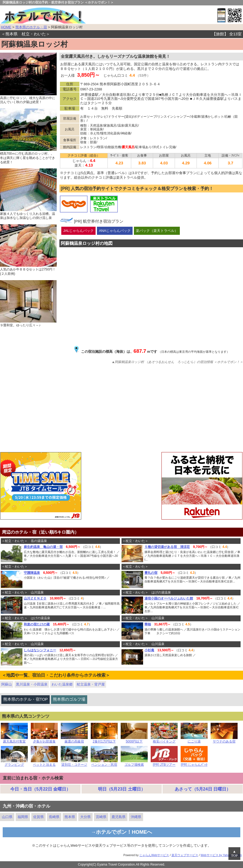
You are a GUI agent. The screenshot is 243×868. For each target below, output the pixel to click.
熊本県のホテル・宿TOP (26, 699)
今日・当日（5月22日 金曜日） (40, 789)
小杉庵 (149, 650)
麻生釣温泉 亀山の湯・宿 (43, 547)
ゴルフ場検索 (134, 763)
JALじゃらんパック (78, 231)
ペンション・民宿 (104, 763)
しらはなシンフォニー (40, 650)
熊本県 (70, 817)
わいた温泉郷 (62, 684)
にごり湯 (194, 740)
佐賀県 (38, 817)
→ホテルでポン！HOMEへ (122, 832)
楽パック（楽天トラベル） (157, 231)
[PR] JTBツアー (164, 763)
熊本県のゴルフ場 (69, 699)
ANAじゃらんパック (115, 231)
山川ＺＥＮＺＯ (35, 598)
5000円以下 (134, 740)
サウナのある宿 (224, 740)
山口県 (7, 817)
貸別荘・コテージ (74, 763)
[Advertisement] (122, 409)
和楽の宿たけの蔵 (37, 624)
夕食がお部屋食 (44, 740)
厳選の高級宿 (74, 740)
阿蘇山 (7, 684)
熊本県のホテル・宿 (31, 27)
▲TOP (234, 854)
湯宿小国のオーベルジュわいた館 (169, 598)
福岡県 (23, 817)
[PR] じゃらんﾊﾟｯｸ (194, 763)
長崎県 (54, 817)
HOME (6, 27)
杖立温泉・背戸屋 (91, 684)
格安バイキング (164, 740)
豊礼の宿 (151, 573)
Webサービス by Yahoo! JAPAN (221, 855)
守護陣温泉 (32, 573)
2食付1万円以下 (104, 740)
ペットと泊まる (44, 763)
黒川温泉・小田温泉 (32, 684)
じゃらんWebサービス (154, 855)
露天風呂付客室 (14, 740)
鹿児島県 (119, 817)
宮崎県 (101, 817)
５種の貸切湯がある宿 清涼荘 (167, 547)
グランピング (14, 763)
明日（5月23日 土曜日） (122, 789)
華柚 (148, 624)
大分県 (85, 817)
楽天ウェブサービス (185, 855)
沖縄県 (136, 817)
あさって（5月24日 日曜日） (203, 789)
